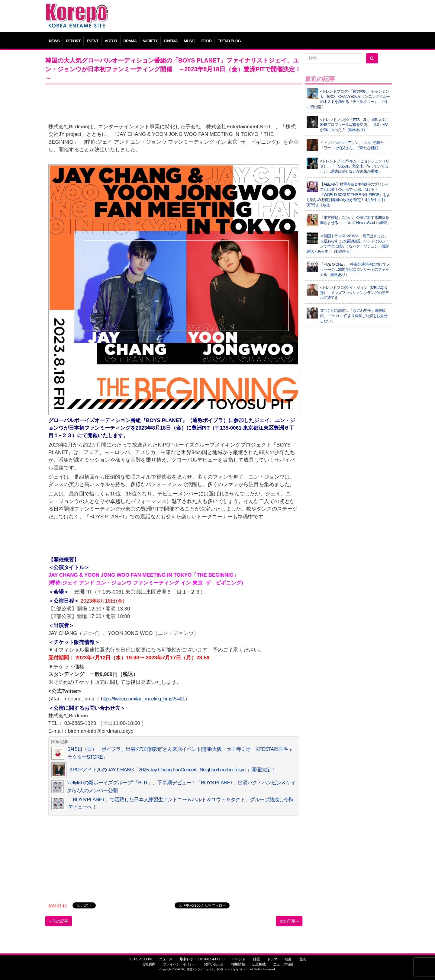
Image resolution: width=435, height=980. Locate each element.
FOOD (206, 41)
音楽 (302, 959)
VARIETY (150, 41)
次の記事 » (289, 921)
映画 (288, 959)
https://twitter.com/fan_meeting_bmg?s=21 (143, 699)
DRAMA (130, 41)
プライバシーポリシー (179, 964)
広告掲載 (259, 964)
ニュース (166, 959)
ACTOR (111, 41)
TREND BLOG (229, 41)
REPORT (73, 41)
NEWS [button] (54, 41)
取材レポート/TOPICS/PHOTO (202, 959)
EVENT (92, 41)
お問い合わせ (214, 964)
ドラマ (272, 959)
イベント (239, 959)
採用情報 (238, 964)
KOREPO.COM (140, 959)
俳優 (256, 959)
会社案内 (149, 964)
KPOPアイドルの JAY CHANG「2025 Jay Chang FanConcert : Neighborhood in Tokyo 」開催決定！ (172, 770)
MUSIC (190, 41)
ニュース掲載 (283, 964)
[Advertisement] (261, 17)
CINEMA (171, 41)
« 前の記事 (59, 921)
